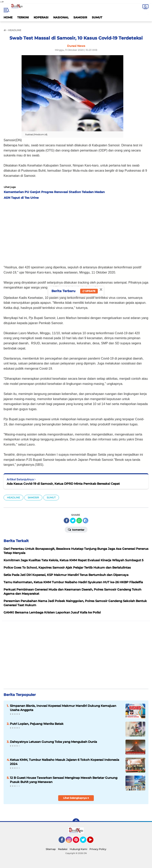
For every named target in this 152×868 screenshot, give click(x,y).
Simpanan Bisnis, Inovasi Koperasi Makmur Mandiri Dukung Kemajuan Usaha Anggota (63, 708)
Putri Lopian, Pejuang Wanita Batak (37, 724)
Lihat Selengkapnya (76, 798)
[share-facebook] (66, 521)
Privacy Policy (98, 849)
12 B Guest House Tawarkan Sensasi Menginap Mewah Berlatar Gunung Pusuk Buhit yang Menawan (64, 780)
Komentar (76, 529)
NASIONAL (61, 17)
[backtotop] (76, 822)
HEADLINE (13, 497)
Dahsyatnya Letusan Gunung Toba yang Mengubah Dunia (53, 742)
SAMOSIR (80, 17)
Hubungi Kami (78, 849)
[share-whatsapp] (79, 521)
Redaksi (63, 849)
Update (89, 291)
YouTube (93, 841)
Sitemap (51, 849)
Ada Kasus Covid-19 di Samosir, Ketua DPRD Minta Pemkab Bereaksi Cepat (63, 484)
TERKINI (23, 17)
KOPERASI (41, 17)
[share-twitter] (73, 521)
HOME (8, 17)
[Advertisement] (76, 231)
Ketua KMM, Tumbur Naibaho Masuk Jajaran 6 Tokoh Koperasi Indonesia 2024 (65, 762)
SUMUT (97, 17)
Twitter (85, 841)
